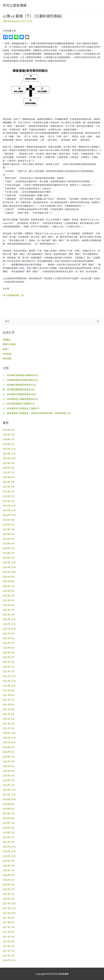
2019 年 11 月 (9, 794)
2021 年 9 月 (9, 690)
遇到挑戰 (7, 358)
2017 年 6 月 (9, 932)
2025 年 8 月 (9, 468)
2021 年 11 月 (9, 681)
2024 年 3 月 (9, 548)
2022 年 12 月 (9, 619)
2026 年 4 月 (9, 430)
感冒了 (6, 349)
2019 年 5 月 (9, 823)
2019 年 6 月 (9, 818)
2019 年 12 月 (9, 790)
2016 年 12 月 (9, 960)
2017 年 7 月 (9, 927)
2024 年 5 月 (9, 539)
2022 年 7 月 (9, 643)
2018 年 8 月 (9, 866)
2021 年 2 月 (9, 723)
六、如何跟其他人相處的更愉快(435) (21, 399)
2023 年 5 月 (9, 596)
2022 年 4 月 (9, 657)
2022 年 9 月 (9, 633)
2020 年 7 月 (9, 757)
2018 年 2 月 (9, 894)
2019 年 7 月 (9, 813)
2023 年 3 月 (9, 605)
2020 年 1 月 (9, 785)
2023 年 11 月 (9, 567)
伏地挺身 (7, 354)
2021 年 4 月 (9, 714)
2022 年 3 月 (9, 662)
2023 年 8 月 (9, 581)
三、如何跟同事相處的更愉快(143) (19, 385)
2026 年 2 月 (9, 439)
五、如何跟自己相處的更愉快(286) (19, 394)
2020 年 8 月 (9, 752)
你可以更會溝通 (15, 5)
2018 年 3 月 (9, 889)
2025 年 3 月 (9, 491)
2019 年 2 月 (9, 837)
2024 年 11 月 (9, 510)
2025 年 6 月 (9, 477)
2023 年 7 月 (9, 586)
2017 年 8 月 (9, 922)
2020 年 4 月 (9, 771)
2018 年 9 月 (9, 861)
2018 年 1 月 (9, 899)
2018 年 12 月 (9, 846)
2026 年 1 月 (9, 444)
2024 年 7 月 (9, 529)
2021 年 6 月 (9, 704)
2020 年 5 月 (9, 766)
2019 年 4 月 (9, 828)
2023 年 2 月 (9, 610)
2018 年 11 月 (9, 851)
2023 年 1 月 (9, 615)
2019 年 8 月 (9, 809)
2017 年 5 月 (9, 937)
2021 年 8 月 (9, 695)
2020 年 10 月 (9, 742)
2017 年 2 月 (9, 951)
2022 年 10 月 (9, 629)
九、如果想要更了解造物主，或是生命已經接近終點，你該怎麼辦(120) (37, 413)
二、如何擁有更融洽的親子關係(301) (21, 380)
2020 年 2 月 (9, 780)
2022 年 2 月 (9, 667)
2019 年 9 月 (9, 804)
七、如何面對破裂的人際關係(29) (19, 403)
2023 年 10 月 (9, 572)
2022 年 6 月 (9, 648)
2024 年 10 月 (9, 515)
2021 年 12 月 (9, 676)
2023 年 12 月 (9, 562)
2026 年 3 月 (9, 434)
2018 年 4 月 (9, 884)
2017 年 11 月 (9, 908)
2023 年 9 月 (9, 577)
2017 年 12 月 (9, 903)
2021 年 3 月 (9, 719)
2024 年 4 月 (9, 543)
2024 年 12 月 (9, 505)
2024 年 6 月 (9, 534)
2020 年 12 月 (9, 733)
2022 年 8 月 (9, 638)
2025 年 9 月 (9, 463)
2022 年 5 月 (9, 652)
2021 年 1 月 (9, 728)
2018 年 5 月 (9, 880)
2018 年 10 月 (9, 856)
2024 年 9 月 (9, 520)
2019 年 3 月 (9, 832)
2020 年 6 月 (9, 761)
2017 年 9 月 (9, 918)
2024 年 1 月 (9, 558)
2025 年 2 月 (9, 496)
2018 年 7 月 (9, 870)
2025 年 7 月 (9, 472)
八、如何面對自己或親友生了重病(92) (21, 408)
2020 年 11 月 (9, 738)
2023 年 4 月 (9, 600)
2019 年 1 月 (9, 842)
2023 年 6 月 (9, 591)
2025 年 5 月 (9, 482)
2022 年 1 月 (9, 671)
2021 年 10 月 (9, 686)
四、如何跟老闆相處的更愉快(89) (19, 389)
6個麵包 (7, 340)
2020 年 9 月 (9, 747)
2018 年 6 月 (9, 875)
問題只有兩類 (9, 344)
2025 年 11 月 (9, 453)
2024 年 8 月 (9, 524)
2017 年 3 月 (9, 946)
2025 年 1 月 (9, 501)
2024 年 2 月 (9, 553)
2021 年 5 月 (9, 709)
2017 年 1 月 (9, 956)
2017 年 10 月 (9, 913)
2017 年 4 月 (9, 941)
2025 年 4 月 (9, 487)
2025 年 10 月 (9, 458)
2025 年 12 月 (9, 449)
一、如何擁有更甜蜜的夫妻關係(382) (21, 375)
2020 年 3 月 (9, 775)
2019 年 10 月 (9, 799)
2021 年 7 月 (9, 700)
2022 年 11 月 (9, 624)
